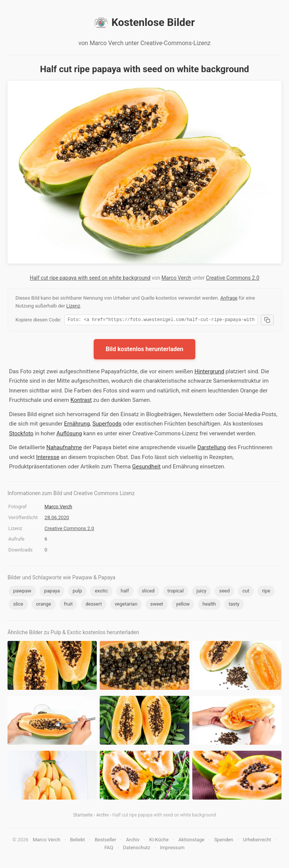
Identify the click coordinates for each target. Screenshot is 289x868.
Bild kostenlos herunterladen (145, 350)
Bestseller (106, 841)
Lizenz (73, 306)
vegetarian (126, 605)
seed (224, 592)
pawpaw (22, 592)
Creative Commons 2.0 (233, 278)
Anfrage (229, 298)
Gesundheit (146, 468)
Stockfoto (21, 435)
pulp (77, 592)
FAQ (109, 849)
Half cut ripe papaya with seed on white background (90, 278)
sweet (157, 605)
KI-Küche (159, 841)
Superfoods (107, 425)
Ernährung (77, 425)
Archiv (103, 816)
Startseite (83, 816)
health (209, 605)
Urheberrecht (257, 841)
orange (44, 605)
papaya (52, 592)
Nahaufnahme (64, 448)
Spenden (224, 841)
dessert (94, 605)
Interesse (48, 458)
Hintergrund (209, 373)
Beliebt (78, 841)
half (125, 592)
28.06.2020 (57, 519)
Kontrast (81, 401)
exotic (101, 592)
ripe (266, 592)
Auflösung (69, 435)
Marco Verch (176, 278)
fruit (68, 605)
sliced (148, 592)
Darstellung (212, 448)
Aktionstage (191, 841)
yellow (183, 605)
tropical (176, 592)
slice (18, 605)
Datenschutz (137, 849)
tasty (234, 605)
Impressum (172, 849)
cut (246, 592)
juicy (201, 592)
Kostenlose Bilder (144, 23)
